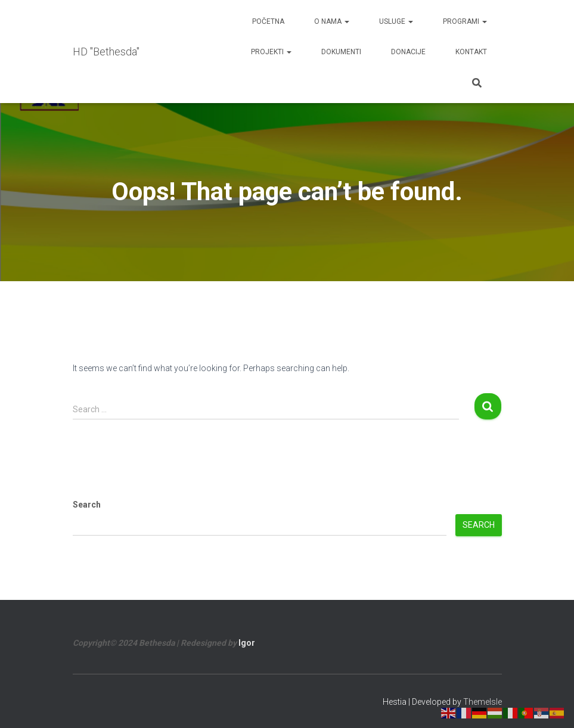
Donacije (408, 52)
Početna (268, 21)
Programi (465, 21)
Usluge (396, 21)
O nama (332, 21)
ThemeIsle (483, 702)
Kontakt (471, 52)
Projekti (271, 52)
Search (87, 505)
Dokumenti (341, 52)
